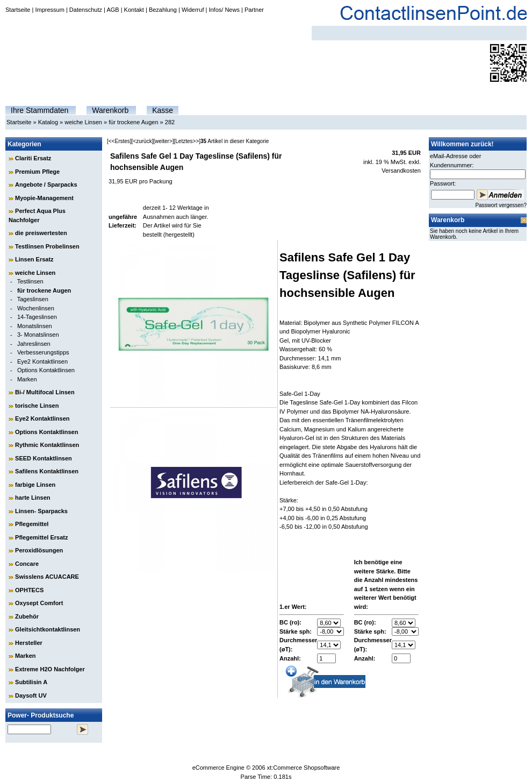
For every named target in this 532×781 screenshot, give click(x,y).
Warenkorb (110, 110)
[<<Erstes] (119, 141)
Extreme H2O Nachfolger (50, 669)
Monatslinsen (35, 326)
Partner (254, 10)
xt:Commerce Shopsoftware (304, 768)
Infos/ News (224, 10)
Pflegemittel (32, 524)
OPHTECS (29, 590)
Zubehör (27, 616)
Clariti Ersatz (33, 158)
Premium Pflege (37, 172)
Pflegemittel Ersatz (41, 537)
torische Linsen (37, 406)
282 (170, 122)
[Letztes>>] (187, 141)
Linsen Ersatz (34, 259)
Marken (27, 379)
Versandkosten (401, 171)
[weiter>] (163, 141)
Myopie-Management (44, 198)
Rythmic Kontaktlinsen (47, 445)
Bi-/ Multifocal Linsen (45, 392)
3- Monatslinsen (38, 335)
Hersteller (29, 643)
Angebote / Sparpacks (46, 184)
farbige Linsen (35, 485)
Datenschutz (86, 10)
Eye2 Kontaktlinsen (42, 361)
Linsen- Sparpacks (41, 511)
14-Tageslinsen (37, 317)
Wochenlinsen (36, 308)
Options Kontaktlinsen (46, 370)
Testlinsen (30, 281)
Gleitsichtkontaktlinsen (48, 629)
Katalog (48, 122)
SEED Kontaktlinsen (44, 458)
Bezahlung (163, 10)
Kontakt (134, 10)
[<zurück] (143, 141)
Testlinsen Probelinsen (47, 246)
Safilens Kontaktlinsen (47, 471)
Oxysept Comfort (39, 603)
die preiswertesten (41, 233)
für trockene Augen (133, 122)
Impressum (49, 10)
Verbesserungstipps (43, 352)
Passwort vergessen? (501, 205)
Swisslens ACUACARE (47, 577)
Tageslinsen (33, 299)
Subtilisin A (31, 682)
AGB (113, 10)
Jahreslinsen (34, 344)
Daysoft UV (31, 695)
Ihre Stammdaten (39, 110)
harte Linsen (33, 498)
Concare (27, 564)
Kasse (163, 110)
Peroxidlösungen (39, 550)
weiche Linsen (83, 122)
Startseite (18, 10)
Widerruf (193, 10)
